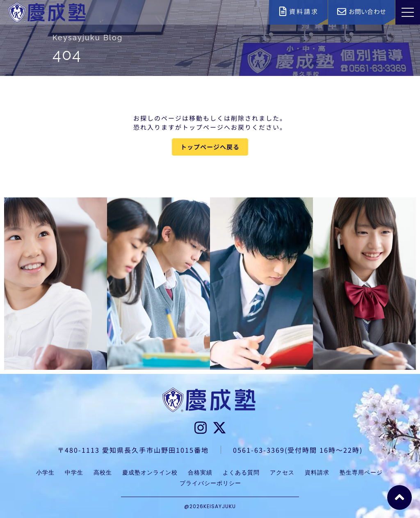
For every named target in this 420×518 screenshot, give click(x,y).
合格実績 (200, 472)
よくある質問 (241, 472)
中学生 (74, 472)
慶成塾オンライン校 (150, 472)
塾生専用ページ (361, 472)
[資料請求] (283, 11)
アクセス (282, 472)
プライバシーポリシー (210, 483)
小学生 (45, 472)
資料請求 (304, 11)
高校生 (103, 472)
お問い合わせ (367, 11)
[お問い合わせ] (342, 11)
